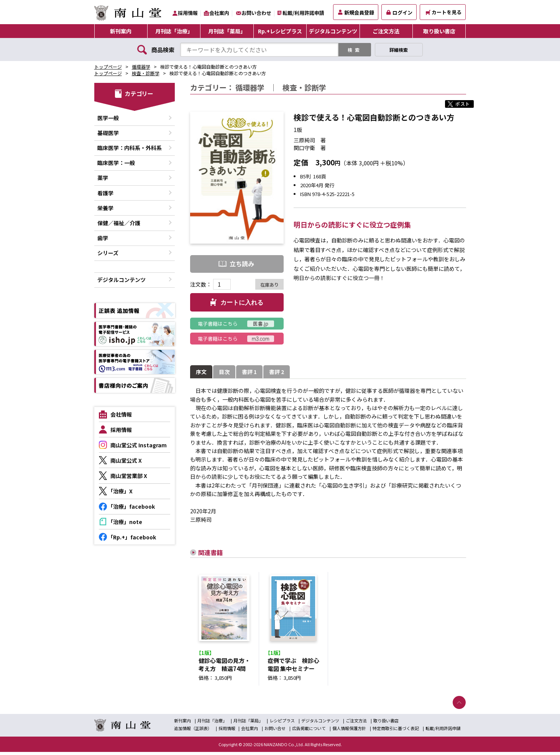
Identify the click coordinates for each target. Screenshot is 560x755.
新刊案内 (121, 31)
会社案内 (219, 13)
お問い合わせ (256, 13)
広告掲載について (309, 731)
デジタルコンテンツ (333, 31)
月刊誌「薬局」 (227, 31)
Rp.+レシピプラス (280, 31)
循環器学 (141, 67)
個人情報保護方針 (349, 731)
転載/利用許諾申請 (303, 13)
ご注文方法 (386, 31)
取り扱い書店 (439, 31)
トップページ (108, 67)
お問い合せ (275, 731)
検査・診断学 (146, 73)
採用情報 (188, 13)
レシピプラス (282, 724)
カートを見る (444, 12)
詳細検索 (399, 50)
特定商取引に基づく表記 (396, 731)
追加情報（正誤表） (193, 731)
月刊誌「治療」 (174, 31)
